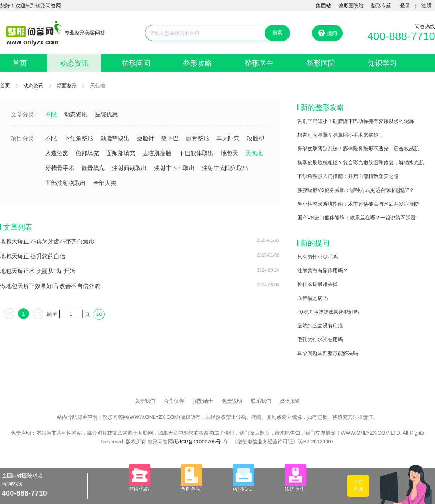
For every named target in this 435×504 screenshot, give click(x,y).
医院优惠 (106, 114)
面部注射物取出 (66, 183)
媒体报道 (290, 401)
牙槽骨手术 (60, 168)
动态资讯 (74, 63)
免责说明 (232, 401)
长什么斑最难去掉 (318, 284)
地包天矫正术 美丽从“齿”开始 (38, 271)
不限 (51, 114)
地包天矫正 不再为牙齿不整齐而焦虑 (47, 241)
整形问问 (136, 63)
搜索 (277, 33)
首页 (20, 63)
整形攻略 (198, 63)
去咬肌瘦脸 (157, 153)
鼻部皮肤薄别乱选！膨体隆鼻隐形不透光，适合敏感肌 (358, 149)
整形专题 (381, 5)
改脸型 (256, 138)
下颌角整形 (79, 138)
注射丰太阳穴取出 (225, 168)
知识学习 (382, 63)
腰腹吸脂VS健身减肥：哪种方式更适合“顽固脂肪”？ (356, 190)
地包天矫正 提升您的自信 (33, 256)
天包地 (254, 153)
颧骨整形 (198, 138)
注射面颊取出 (129, 168)
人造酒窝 (57, 153)
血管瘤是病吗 (312, 298)
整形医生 (259, 63)
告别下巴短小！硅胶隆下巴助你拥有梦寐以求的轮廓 (356, 121)
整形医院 (321, 63)
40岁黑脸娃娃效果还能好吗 (328, 312)
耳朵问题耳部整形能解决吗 (328, 353)
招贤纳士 (203, 401)
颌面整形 (67, 86)
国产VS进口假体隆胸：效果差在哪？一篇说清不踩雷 (357, 218)
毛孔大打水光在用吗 (320, 339)
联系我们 (261, 401)
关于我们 (145, 401)
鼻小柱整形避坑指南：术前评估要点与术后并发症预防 (358, 204)
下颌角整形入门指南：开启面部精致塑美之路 (348, 176)
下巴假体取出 (196, 153)
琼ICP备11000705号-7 (200, 442)
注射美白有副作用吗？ (323, 270)
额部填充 (87, 153)
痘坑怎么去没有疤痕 (320, 326)
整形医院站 (351, 5)
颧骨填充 (93, 168)
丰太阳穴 (228, 138)
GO (99, 314)
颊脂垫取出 (115, 138)
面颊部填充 (121, 153)
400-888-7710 (401, 36)
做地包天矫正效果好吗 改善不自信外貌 (50, 286)
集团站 (323, 5)
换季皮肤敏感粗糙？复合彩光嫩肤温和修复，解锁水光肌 (361, 162)
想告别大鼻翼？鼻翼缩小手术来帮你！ (340, 135)
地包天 (229, 153)
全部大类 (105, 183)
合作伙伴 (174, 401)
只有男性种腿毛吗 (318, 257)
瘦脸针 (145, 138)
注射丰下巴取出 (174, 168)
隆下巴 (170, 138)
